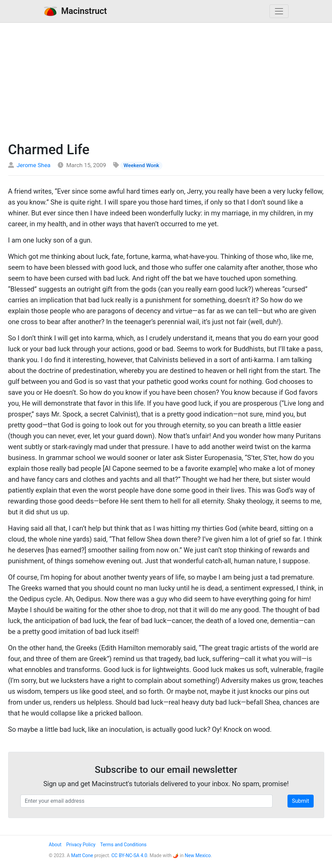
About (55, 845)
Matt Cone (82, 855)
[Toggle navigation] (279, 11)
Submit (300, 801)
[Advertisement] (166, 81)
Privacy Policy (81, 845)
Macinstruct (75, 11)
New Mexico (198, 855)
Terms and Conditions (124, 845)
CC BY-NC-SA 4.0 (129, 855)
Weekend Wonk (142, 165)
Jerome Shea (34, 165)
